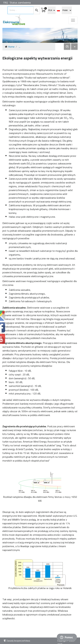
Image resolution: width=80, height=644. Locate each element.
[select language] (67, 10)
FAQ (6, 3)
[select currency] (52, 10)
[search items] (21, 10)
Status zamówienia (20, 3)
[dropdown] (67, 47)
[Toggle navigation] (73, 20)
